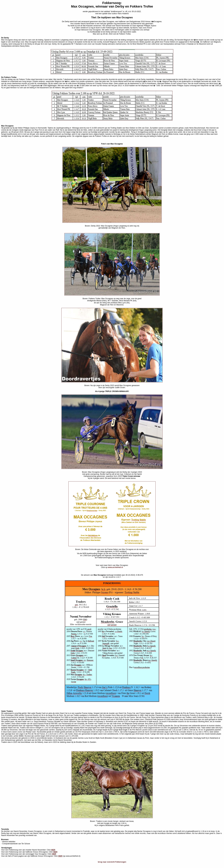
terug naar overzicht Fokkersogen (112, 862)
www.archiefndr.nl (115, 567)
